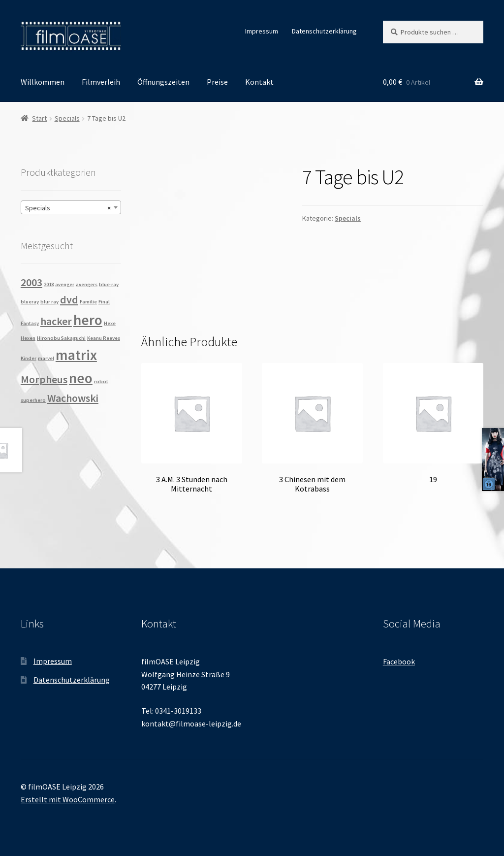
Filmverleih (101, 82)
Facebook (399, 661)
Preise (217, 82)
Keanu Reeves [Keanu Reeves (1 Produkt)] (104, 338)
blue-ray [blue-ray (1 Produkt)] (109, 284)
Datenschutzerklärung (324, 31)
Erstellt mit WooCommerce (68, 799)
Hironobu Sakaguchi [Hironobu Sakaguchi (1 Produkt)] (61, 338)
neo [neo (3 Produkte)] (81, 378)
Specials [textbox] (68, 208)
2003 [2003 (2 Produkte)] (31, 282)
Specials (67, 118)
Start (39, 118)
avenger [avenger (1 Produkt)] (65, 284)
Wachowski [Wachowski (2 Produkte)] (73, 398)
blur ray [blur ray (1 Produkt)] (49, 302)
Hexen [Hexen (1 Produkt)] (28, 338)
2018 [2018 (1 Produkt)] (49, 284)
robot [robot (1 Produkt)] (101, 381)
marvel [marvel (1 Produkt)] (46, 358)
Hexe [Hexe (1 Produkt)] (110, 323)
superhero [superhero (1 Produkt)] (33, 400)
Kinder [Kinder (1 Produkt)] (29, 358)
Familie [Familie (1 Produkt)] (88, 302)
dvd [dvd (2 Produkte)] (69, 299)
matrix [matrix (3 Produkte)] (76, 355)
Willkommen (43, 82)
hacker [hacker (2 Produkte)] (56, 321)
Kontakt (259, 82)
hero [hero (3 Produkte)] (88, 320)
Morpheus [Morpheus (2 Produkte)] (44, 379)
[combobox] (71, 207)
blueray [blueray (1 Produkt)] (30, 302)
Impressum (262, 31)
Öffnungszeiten (163, 82)
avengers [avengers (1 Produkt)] (87, 284)
